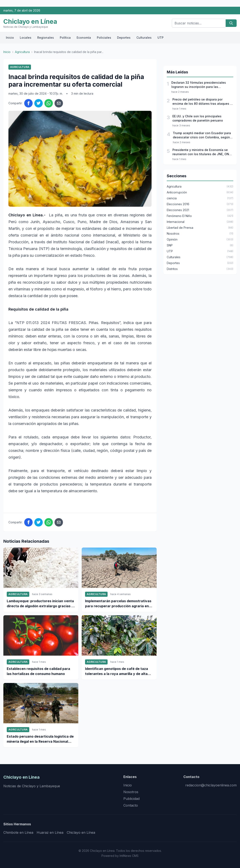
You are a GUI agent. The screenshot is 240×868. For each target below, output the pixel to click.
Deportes (124, 38)
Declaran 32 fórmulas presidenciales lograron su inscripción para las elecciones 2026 (199, 85)
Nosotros (131, 792)
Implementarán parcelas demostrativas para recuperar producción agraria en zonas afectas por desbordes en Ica (118, 604)
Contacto (131, 805)
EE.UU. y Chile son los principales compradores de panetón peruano (198, 118)
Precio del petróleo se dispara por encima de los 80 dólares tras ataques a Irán (202, 102)
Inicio (10, 38)
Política (65, 38)
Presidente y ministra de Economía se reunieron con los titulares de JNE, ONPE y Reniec (203, 152)
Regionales (46, 38)
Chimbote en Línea (18, 832)
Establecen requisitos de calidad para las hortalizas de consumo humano (38, 671)
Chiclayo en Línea (81, 832)
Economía (84, 38)
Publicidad (131, 799)
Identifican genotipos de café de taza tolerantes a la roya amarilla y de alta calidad (117, 671)
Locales (26, 38)
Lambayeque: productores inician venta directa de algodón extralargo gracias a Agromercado (40, 604)
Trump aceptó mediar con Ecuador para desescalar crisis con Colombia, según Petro (202, 135)
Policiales (104, 38)
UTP (161, 38)
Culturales (144, 38)
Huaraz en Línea (50, 832)
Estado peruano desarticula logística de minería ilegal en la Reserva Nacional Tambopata (40, 739)
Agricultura (22, 52)
